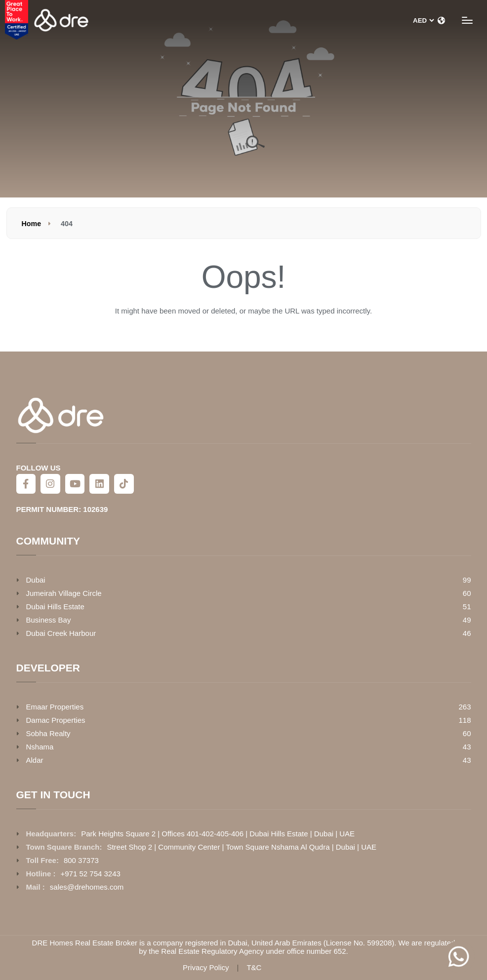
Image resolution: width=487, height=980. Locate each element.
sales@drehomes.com (87, 887)
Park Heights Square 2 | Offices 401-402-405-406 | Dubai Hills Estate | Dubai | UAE (218, 834)
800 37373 (81, 860)
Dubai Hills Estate (55, 607)
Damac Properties (56, 720)
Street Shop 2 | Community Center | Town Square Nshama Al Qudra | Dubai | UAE (242, 847)
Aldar (35, 760)
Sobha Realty (48, 733)
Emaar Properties (55, 707)
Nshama (40, 747)
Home (32, 224)
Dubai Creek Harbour (61, 633)
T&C (254, 968)
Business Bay (49, 620)
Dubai (36, 580)
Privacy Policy (206, 968)
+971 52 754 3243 (91, 874)
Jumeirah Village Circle (64, 593)
